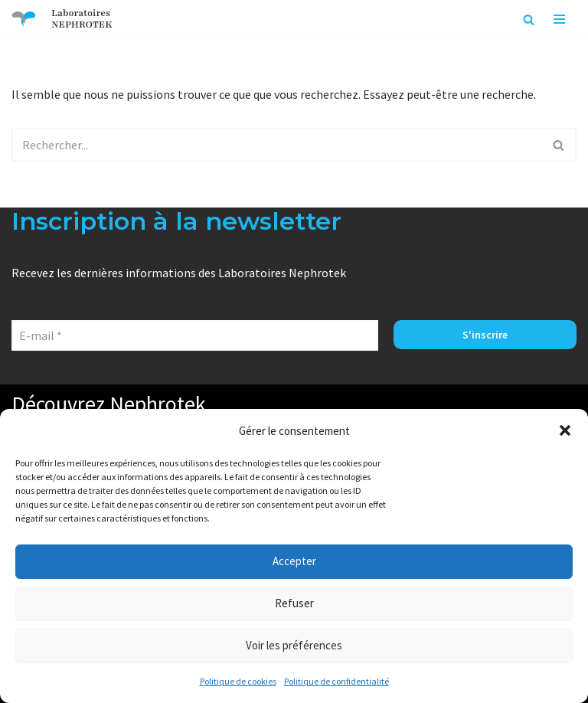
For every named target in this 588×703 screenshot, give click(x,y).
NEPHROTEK (82, 25)
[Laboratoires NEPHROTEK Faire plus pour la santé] (24, 19)
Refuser (294, 603)
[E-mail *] (195, 335)
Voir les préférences (294, 645)
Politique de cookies (238, 681)
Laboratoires (81, 13)
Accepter (294, 561)
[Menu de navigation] (559, 19)
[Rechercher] (529, 20)
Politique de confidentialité (336, 681)
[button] (565, 430)
